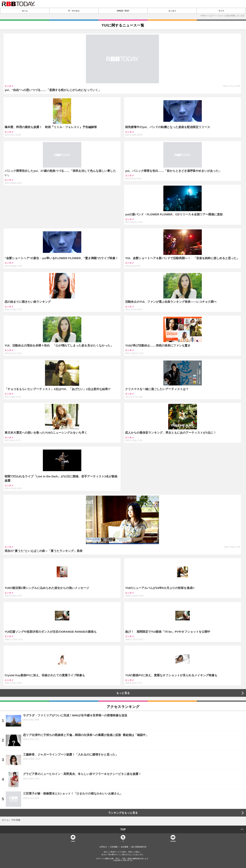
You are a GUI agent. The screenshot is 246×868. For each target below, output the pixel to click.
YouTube (173, 841)
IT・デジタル (74, 11)
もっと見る (123, 693)
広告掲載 (114, 847)
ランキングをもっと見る (123, 813)
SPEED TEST (123, 11)
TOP (123, 829)
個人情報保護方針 (139, 847)
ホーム (25, 11)
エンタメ (172, 11)
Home (73, 841)
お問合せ (103, 847)
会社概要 (125, 847)
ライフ (221, 11)
